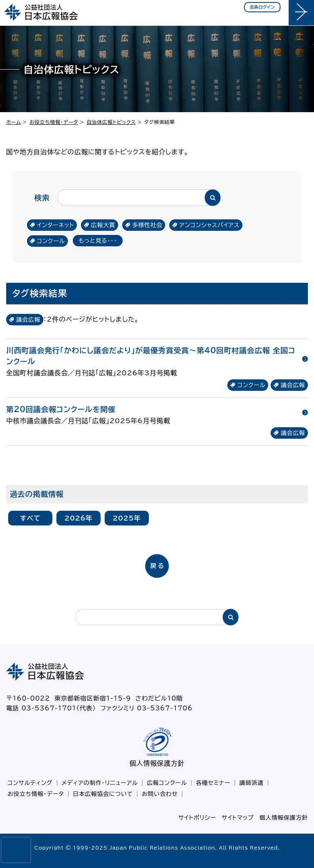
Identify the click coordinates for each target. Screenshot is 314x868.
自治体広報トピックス (111, 122)
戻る (158, 566)
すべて (30, 518)
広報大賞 (103, 225)
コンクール (51, 241)
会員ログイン (262, 7)
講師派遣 (252, 783)
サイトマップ (238, 818)
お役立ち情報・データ (54, 122)
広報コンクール (167, 783)
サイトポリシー (197, 818)
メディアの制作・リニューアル (100, 783)
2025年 (127, 518)
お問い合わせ (160, 794)
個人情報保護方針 (157, 763)
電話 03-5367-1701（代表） (51, 708)
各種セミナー (213, 783)
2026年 (79, 518)
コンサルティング (30, 783)
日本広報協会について (103, 794)
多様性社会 (147, 225)
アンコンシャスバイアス (210, 225)
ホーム (13, 122)
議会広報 (293, 385)
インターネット (56, 225)
